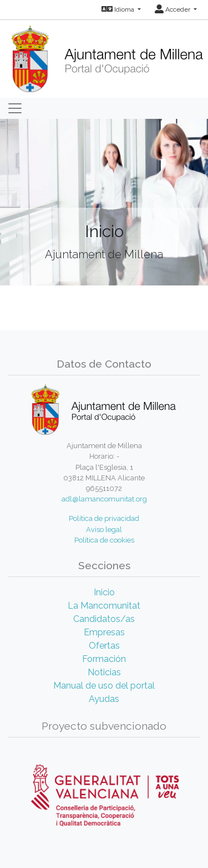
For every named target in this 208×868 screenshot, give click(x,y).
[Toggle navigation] (15, 108)
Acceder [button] (173, 9)
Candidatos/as (104, 619)
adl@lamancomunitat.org (104, 499)
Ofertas (104, 646)
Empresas (104, 632)
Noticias (104, 672)
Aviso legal (104, 530)
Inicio (104, 592)
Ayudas (104, 699)
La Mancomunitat (104, 606)
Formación (104, 659)
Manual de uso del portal (104, 686)
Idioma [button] (119, 9)
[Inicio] (107, 55)
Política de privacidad (104, 518)
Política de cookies (104, 540)
